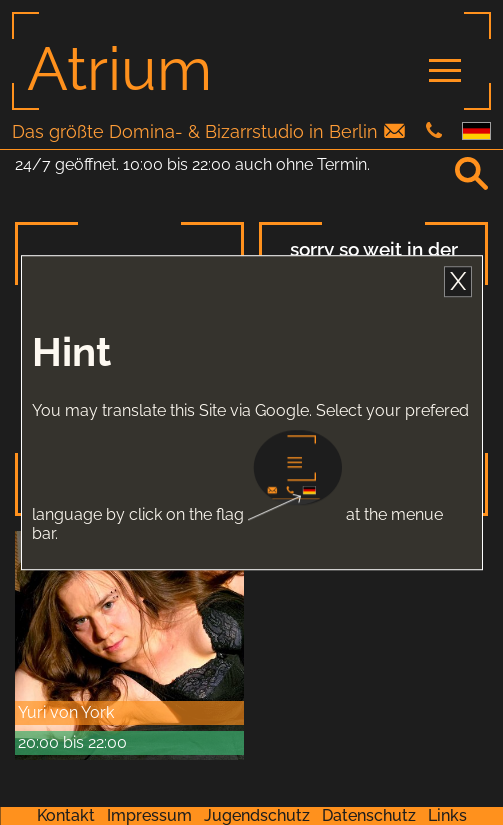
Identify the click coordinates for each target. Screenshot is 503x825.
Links (447, 815)
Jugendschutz (257, 815)
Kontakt (66, 815)
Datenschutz (369, 815)
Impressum (149, 815)
